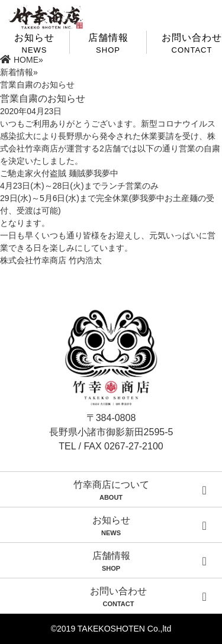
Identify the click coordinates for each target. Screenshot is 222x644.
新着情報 (17, 72)
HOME (19, 60)
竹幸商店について (111, 490)
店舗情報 (108, 43)
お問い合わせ (192, 43)
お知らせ (111, 526)
